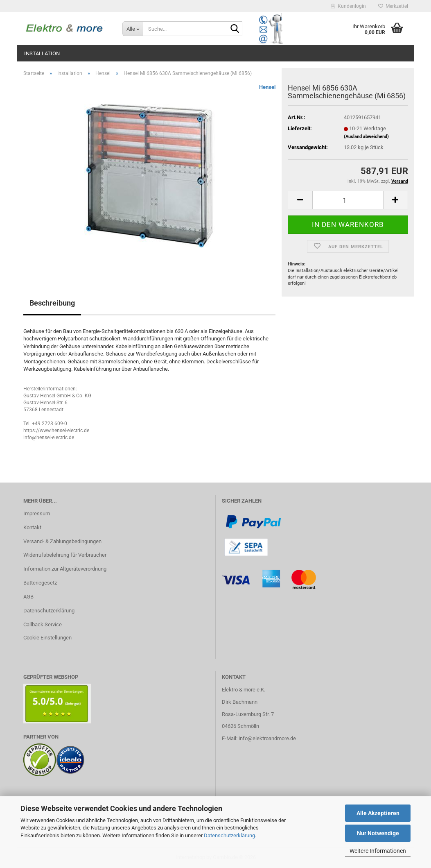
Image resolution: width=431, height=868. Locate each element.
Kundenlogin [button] (348, 6)
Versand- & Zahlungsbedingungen (62, 541)
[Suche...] (133, 29)
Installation (42, 53)
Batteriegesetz (40, 583)
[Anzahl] (348, 200)
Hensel (267, 87)
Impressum (37, 513)
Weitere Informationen (378, 851)
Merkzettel (393, 6)
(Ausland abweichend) (366, 137)
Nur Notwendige (378, 833)
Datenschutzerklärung (229, 835)
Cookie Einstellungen (47, 638)
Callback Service (43, 624)
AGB (28, 597)
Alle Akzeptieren (378, 813)
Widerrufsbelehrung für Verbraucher (65, 555)
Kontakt (32, 527)
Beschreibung (52, 303)
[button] (300, 200)
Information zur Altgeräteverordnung (65, 569)
